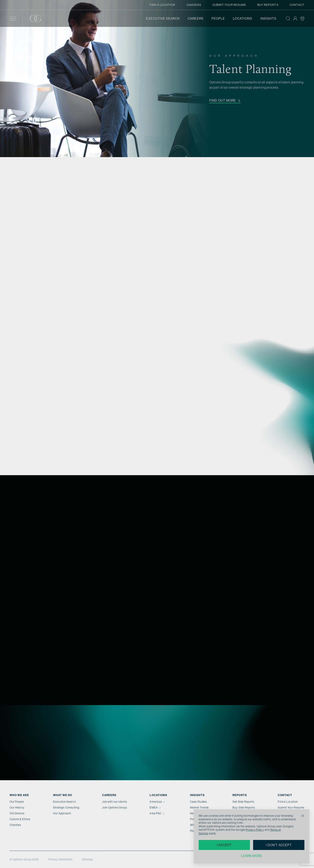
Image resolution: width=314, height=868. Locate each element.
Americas (158, 802)
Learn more (252, 856)
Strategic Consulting (66, 807)
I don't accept (279, 845)
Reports (240, 795)
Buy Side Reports (244, 807)
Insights (268, 18)
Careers (195, 18)
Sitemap (87, 859)
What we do (63, 795)
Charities (15, 825)
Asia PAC (157, 813)
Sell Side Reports (243, 802)
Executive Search (163, 18)
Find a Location (163, 5)
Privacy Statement (60, 859)
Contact (297, 5)
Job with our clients (115, 802)
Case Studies (199, 802)
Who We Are (19, 795)
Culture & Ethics (20, 819)
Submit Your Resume (229, 5)
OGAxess (194, 5)
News (194, 813)
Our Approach (62, 813)
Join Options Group (115, 807)
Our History (17, 807)
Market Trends (199, 807)
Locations (243, 18)
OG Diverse (17, 813)
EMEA (155, 807)
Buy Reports (268, 5)
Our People (17, 802)
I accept (224, 845)
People (218, 18)
